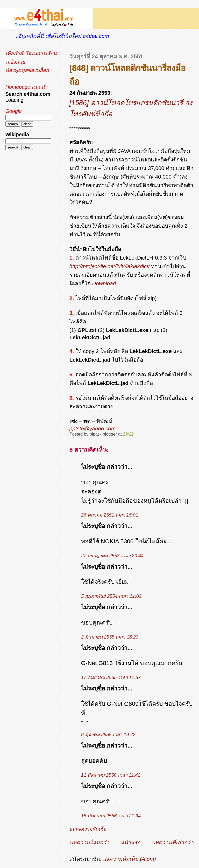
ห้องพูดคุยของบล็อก (27, 70)
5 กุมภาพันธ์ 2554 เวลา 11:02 (111, 596)
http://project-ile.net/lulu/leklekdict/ (110, 266)
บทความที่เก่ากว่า (173, 842)
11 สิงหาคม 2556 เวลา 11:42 (111, 775)
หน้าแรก (130, 842)
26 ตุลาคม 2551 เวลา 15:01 (110, 515)
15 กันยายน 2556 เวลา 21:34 (111, 816)
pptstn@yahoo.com (93, 428)
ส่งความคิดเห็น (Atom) (129, 859)
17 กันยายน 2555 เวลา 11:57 (111, 677)
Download (104, 283)
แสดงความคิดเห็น (88, 829)
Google (14, 111)
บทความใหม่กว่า (89, 842)
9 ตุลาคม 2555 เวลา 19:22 (108, 735)
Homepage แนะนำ (26, 87)
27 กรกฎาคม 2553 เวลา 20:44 (112, 556)
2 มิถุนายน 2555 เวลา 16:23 (110, 637)
